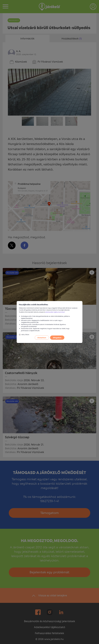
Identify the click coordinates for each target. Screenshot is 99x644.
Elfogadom (57, 338)
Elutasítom (42, 338)
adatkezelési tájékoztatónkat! (55, 312)
